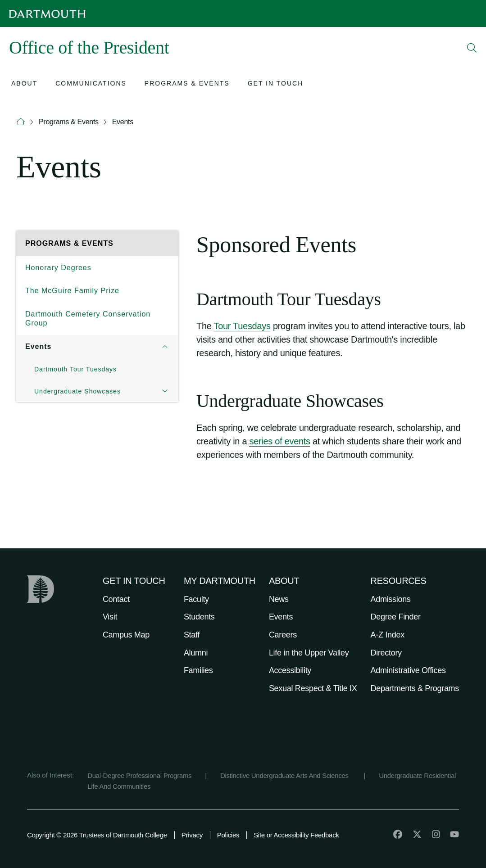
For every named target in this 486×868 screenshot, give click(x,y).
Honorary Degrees (58, 268)
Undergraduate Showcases (77, 391)
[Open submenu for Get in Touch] (276, 84)
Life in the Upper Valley (309, 653)
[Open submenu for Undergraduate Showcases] (165, 391)
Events (123, 122)
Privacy (192, 835)
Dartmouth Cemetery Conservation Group (88, 319)
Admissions (391, 599)
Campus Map (126, 635)
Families (198, 670)
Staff (192, 635)
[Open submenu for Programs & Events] (187, 84)
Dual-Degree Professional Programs (139, 775)
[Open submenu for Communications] (91, 84)
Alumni (196, 653)
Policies (228, 835)
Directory (386, 653)
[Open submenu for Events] (165, 347)
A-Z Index (388, 635)
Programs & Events (69, 122)
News (279, 599)
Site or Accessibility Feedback (296, 835)
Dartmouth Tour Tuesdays (75, 369)
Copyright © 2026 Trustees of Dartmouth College (97, 835)
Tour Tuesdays (242, 326)
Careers (283, 635)
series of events (279, 441)
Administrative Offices (408, 670)
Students (199, 617)
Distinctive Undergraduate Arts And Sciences (285, 775)
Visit (110, 617)
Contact (116, 599)
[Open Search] (472, 48)
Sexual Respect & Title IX (313, 688)
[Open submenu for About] (24, 84)
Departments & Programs (415, 688)
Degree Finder (396, 617)
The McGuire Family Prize (72, 291)
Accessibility (290, 670)
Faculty (196, 599)
